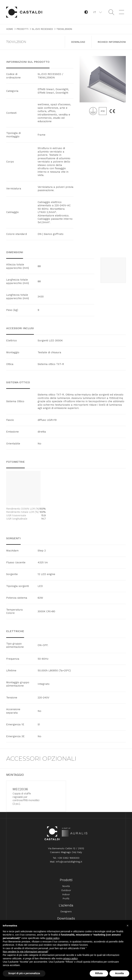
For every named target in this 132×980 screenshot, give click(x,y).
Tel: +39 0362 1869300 (66, 860)
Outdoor (66, 892)
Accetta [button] (119, 973)
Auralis (75, 835)
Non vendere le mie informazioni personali (25, 952)
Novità (66, 888)
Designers (66, 913)
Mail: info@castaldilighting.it (66, 864)
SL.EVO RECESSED (42, 29)
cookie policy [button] (53, 938)
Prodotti (22, 29)
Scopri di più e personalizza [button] (24, 973)
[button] (97, 12)
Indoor (66, 896)
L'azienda (66, 907)
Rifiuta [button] (99, 973)
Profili (66, 901)
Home (24, 12)
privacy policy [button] (70, 958)
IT (95, 12)
